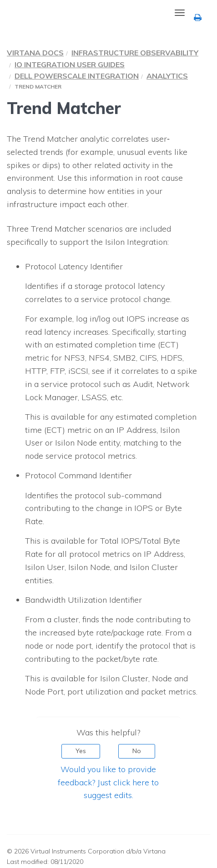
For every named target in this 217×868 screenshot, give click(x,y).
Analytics (167, 76)
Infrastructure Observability (135, 53)
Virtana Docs (35, 53)
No (137, 751)
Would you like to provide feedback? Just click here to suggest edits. (108, 782)
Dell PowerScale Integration (77, 76)
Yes (81, 751)
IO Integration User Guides (70, 64)
